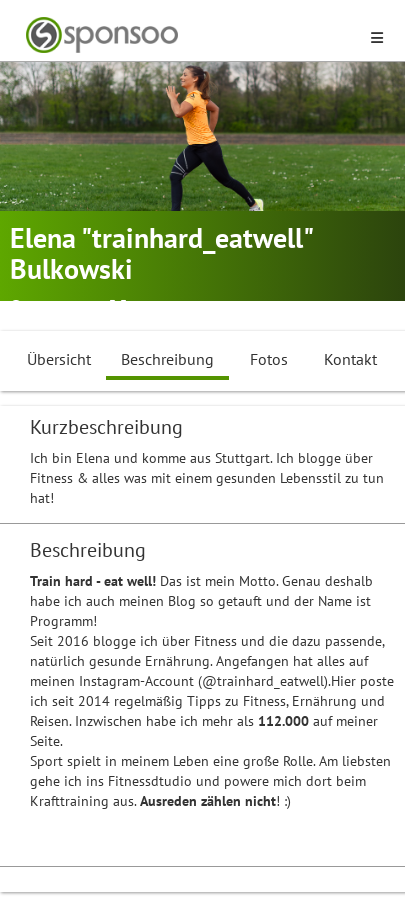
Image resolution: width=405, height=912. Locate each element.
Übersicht (59, 359)
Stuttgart (56, 308)
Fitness (154, 308)
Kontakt (350, 359)
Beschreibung (167, 359)
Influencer (219, 308)
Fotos (269, 359)
